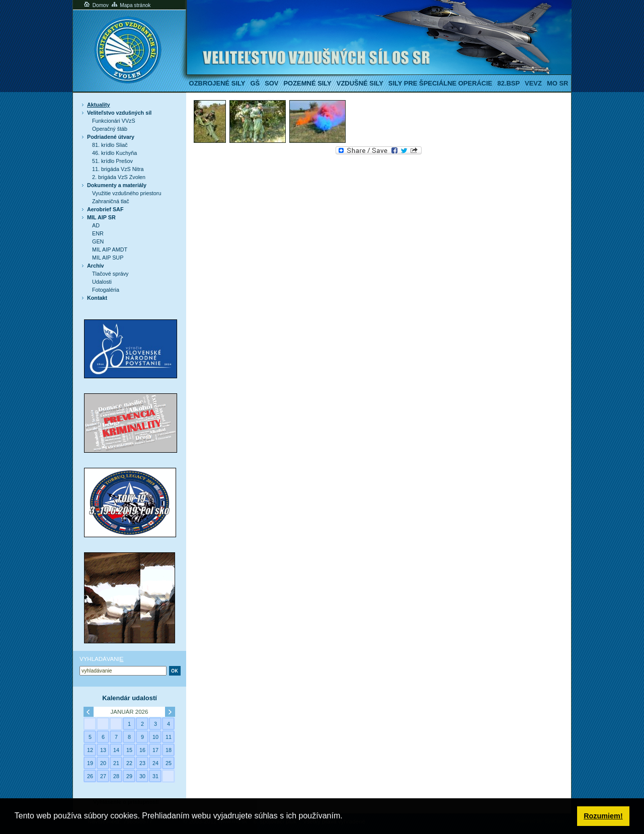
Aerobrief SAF (105, 209)
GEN (98, 241)
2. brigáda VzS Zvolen (119, 177)
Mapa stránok (131, 5)
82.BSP (508, 83)
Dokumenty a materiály (117, 185)
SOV (271, 83)
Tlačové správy (110, 274)
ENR (98, 233)
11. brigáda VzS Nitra (118, 169)
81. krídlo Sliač (110, 145)
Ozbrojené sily (217, 83)
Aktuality (99, 105)
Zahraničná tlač (111, 201)
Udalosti (102, 282)
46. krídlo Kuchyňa (114, 153)
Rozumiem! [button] (603, 816)
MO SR (557, 83)
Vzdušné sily (360, 83)
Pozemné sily (307, 83)
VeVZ (533, 83)
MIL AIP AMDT (110, 249)
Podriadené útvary (111, 137)
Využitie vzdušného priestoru (127, 193)
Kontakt (97, 298)
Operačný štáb (110, 129)
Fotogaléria (106, 290)
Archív (96, 266)
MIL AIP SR (101, 217)
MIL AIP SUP (108, 258)
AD (96, 225)
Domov (96, 5)
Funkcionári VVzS (114, 121)
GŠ (255, 83)
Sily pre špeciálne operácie (440, 83)
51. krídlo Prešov (112, 161)
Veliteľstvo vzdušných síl (119, 113)
